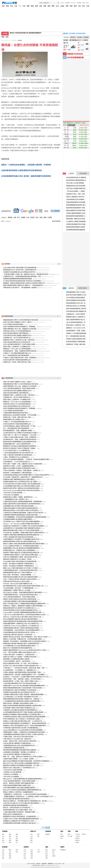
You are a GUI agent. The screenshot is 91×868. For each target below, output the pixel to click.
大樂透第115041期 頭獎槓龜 (12, 772)
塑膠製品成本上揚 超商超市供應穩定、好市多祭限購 (20, 415)
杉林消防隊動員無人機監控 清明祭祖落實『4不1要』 (20, 426)
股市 (63, 3)
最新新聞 (68, 288)
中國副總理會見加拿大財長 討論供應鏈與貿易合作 (19, 746)
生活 (57, 6)
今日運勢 (72, 34)
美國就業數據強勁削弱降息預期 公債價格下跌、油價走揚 (21, 699)
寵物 (17, 834)
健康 (45, 6)
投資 (46, 854)
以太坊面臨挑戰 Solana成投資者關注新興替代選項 (19, 646)
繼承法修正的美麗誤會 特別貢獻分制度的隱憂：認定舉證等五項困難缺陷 (26, 761)
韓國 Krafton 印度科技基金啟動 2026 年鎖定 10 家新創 (20, 568)
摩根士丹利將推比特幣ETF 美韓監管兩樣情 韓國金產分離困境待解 (24, 604)
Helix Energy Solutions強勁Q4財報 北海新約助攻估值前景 (21, 490)
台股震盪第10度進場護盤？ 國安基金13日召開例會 (19, 752)
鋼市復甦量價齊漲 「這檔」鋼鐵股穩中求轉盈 (18, 431)
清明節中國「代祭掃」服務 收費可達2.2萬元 (17, 362)
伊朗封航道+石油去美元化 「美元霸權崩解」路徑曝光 (20, 288)
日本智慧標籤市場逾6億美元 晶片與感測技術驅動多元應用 (22, 486)
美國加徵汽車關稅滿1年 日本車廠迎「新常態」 (18, 559)
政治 (12, 6)
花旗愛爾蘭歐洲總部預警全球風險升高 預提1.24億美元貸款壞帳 (23, 734)
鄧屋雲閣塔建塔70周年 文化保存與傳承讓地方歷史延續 (21, 320)
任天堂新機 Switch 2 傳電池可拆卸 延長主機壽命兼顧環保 (21, 522)
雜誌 (75, 6)
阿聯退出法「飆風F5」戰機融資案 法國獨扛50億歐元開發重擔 (23, 606)
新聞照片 (26, 847)
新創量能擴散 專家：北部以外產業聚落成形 (17, 444)
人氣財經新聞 (83, 173)
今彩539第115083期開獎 (11, 777)
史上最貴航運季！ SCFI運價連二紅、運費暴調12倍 (19, 670)
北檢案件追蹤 (81, 34)
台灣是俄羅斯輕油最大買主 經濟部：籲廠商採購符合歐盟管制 (26, 176)
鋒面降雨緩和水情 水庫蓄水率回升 (14, 419)
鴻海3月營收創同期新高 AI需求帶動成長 (78, 309)
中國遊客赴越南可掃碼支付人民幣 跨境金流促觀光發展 (20, 555)
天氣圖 (77, 842)
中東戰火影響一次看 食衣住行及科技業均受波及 (18, 737)
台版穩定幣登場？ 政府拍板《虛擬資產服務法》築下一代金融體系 (24, 675)
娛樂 (49, 6)
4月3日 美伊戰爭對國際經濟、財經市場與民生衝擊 (19, 781)
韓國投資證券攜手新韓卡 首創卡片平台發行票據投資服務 (21, 530)
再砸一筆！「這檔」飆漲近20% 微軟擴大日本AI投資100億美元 (23, 757)
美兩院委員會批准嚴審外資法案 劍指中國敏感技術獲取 (20, 577)
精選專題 (48, 834)
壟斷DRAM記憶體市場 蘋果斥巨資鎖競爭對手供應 (19, 468)
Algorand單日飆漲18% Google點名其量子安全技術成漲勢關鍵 (23, 730)
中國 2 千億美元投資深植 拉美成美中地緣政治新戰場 (20, 579)
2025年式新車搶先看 (75, 57)
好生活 (54, 850)
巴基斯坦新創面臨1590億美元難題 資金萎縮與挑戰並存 (21, 508)
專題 (7, 6)
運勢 (37, 6)
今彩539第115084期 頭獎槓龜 (75, 183)
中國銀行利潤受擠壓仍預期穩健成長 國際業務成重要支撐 (21, 535)
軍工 (19, 217)
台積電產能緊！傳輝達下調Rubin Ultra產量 (17, 590)
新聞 (3, 37)
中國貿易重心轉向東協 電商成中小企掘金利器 (18, 635)
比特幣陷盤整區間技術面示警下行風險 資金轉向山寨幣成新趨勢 (23, 712)
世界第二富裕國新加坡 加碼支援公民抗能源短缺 (18, 537)
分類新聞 (5, 831)
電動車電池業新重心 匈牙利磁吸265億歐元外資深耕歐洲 (21, 510)
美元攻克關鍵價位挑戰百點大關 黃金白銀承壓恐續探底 (20, 619)
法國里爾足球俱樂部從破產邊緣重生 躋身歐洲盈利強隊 (20, 515)
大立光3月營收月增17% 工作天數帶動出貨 (17, 451)
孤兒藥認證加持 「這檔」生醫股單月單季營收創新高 (20, 351)
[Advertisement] (32, 237)
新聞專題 (48, 831)
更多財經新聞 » (57, 221)
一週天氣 (77, 836)
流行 (17, 842)
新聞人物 (33, 831)
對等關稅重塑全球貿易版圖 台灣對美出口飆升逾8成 (19, 823)
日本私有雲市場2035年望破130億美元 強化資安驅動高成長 (22, 484)
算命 (61, 834)
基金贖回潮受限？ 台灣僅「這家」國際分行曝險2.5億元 (21, 681)
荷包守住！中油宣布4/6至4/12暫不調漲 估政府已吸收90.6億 (22, 617)
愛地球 (54, 856)
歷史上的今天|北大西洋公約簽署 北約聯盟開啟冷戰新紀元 (21, 763)
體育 (53, 6)
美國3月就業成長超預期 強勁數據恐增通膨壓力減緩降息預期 (22, 706)
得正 (37, 217)
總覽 (46, 850)
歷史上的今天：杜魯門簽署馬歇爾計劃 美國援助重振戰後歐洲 (23, 779)
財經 (20, 6)
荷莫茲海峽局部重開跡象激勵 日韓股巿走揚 (17, 785)
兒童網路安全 (51, 864)
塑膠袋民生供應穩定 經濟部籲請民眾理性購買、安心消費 (21, 765)
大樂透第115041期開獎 (11, 774)
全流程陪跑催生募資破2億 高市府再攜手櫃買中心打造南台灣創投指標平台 (27, 475)
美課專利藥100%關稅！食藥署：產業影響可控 (18, 497)
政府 (84, 6)
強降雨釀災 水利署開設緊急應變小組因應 (16, 659)
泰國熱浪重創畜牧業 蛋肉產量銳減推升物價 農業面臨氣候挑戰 (23, 621)
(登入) (88, 3)
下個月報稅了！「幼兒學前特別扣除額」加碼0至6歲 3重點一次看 (24, 668)
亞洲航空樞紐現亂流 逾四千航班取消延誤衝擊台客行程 (20, 610)
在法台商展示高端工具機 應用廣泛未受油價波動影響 (20, 268)
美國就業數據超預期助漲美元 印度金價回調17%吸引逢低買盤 (23, 688)
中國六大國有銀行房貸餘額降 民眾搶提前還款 (18, 455)
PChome (73, 3)
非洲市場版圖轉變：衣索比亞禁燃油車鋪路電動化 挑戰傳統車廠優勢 (25, 517)
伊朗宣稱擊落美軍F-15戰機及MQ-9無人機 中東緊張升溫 (21, 624)
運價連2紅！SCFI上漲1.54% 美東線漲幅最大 (17, 349)
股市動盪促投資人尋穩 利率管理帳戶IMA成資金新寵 (20, 690)
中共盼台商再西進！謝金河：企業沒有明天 (17, 661)
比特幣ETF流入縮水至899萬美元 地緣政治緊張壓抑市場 (21, 666)
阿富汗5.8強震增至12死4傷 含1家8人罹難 (78, 197)
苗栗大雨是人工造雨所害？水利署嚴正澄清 (17, 347)
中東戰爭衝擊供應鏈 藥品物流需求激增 (15, 413)
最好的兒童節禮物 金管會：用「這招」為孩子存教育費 (20, 663)
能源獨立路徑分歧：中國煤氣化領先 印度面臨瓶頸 (19, 550)
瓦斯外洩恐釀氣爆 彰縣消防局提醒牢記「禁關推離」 (20, 327)
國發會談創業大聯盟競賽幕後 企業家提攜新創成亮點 (20, 442)
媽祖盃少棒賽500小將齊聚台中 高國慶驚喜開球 (18, 792)
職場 (32, 6)
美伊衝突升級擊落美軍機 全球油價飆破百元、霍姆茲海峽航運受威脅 (25, 723)
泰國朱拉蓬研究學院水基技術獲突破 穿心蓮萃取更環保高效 (22, 504)
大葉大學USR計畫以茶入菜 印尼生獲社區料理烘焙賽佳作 (21, 803)
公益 (53, 854)
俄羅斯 (23, 217)
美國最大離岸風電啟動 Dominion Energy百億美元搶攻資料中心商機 (24, 650)
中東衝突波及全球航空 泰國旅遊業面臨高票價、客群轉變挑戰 (23, 502)
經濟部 (32, 217)
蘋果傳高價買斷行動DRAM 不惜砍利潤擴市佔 (18, 573)
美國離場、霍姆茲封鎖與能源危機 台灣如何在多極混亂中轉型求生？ (25, 283)
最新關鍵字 (63, 850)
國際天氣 (77, 840)
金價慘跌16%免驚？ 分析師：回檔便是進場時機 (18, 466)
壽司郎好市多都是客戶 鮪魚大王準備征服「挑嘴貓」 (20, 448)
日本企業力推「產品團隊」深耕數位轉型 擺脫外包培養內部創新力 (24, 533)
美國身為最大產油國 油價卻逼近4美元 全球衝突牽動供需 (21, 644)
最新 (3, 834)
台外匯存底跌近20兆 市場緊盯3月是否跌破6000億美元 (20, 433)
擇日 (61, 838)
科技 (24, 6)
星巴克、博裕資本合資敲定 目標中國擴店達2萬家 (19, 783)
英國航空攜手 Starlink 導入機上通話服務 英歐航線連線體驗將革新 (24, 686)
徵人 (64, 864)
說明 (83, 3)
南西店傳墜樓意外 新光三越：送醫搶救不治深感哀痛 (20, 329)
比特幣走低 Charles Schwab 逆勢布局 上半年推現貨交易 (21, 626)
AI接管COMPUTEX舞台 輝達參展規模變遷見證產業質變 (21, 819)
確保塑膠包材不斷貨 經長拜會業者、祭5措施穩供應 (19, 817)
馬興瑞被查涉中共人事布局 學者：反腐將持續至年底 (20, 270)
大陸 (88, 6)
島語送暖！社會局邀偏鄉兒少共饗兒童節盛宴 (17, 473)
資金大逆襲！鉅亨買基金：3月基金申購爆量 (17, 575)
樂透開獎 (86, 37)
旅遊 (71, 6)
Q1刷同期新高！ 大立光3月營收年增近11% (17, 462)
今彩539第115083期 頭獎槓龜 (13, 770)
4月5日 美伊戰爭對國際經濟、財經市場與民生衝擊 (19, 344)
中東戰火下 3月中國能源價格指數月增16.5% (17, 353)
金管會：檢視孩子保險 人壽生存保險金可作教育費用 (20, 741)
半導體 (49, 217)
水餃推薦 (67, 3)
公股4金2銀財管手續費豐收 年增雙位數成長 (17, 743)
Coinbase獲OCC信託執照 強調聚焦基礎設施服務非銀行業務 (22, 612)
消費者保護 (44, 864)
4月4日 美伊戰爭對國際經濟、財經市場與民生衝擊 (19, 597)
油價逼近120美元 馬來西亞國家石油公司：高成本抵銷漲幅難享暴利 (24, 726)
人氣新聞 (68, 174)
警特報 (84, 834)
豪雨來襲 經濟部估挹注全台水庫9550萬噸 (16, 581)
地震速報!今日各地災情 (75, 54)
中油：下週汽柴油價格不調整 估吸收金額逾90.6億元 (20, 652)
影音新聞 (5, 847)
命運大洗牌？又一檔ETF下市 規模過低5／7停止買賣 (20, 435)
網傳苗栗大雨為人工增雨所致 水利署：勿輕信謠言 (19, 340)
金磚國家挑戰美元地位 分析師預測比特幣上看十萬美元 (20, 482)
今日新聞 (19, 40)
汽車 (79, 6)
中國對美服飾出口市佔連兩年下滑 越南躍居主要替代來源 (21, 539)
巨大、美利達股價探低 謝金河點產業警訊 (78, 336)
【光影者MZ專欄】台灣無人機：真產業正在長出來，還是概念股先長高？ (26, 274)
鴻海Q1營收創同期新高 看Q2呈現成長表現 (17, 342)
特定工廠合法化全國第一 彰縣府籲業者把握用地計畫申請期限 (23, 592)
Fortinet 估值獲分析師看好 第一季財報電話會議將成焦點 (21, 546)
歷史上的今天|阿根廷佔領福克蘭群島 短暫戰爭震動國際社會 (22, 790)
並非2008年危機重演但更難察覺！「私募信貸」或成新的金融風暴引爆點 (26, 459)
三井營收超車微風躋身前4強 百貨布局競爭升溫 (18, 453)
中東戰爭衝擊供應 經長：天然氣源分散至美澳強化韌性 (20, 570)
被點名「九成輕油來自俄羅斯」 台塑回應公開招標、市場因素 (26, 165)
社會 (16, 6)
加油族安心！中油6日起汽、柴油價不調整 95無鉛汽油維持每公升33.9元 (26, 677)
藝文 (53, 852)
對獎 (69, 831)
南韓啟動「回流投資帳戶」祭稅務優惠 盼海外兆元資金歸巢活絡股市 (25, 641)
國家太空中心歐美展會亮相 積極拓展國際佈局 (18, 648)
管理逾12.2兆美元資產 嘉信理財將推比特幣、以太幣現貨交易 (23, 721)
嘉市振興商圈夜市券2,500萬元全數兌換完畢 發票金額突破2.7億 (23, 586)
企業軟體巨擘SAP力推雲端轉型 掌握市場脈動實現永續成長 (22, 528)
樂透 (69, 834)
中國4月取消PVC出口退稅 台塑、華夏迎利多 (17, 739)
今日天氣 (66, 37)
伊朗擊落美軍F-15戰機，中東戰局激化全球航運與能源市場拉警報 (24, 732)
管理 (46, 856)
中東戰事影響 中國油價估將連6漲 (14, 748)
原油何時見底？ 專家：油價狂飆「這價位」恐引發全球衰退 (22, 679)
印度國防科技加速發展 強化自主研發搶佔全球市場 (19, 272)
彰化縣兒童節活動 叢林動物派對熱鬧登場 (16, 799)
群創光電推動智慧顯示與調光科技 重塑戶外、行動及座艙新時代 (23, 285)
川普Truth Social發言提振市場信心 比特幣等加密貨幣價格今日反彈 (24, 615)
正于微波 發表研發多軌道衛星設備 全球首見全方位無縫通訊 (22, 281)
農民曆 (66, 34)
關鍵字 (62, 847)
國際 (28, 6)
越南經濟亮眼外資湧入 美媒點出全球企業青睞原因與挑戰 (21, 488)
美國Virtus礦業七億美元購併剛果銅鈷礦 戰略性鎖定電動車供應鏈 (24, 544)
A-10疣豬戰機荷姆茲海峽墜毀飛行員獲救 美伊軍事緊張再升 (22, 701)
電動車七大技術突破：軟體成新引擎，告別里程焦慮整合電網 (22, 639)
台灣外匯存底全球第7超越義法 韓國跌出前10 (17, 335)
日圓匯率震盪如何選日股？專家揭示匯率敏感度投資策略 (21, 628)
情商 (17, 836)
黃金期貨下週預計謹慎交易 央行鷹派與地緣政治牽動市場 (21, 553)
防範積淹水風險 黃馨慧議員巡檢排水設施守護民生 (19, 479)
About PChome (58, 864)
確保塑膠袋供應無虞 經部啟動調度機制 (15, 805)
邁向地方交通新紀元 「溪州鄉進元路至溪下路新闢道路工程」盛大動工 (25, 801)
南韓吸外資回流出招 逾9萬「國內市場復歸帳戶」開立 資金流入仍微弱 (25, 637)
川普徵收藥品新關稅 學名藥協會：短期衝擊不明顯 (19, 812)
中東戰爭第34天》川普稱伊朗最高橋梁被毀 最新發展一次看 (22, 276)
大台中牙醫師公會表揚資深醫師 (75, 298)
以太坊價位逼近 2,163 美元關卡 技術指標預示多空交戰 (20, 697)
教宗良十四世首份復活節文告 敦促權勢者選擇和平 (26, 33)
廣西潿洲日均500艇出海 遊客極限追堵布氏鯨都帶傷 (20, 446)
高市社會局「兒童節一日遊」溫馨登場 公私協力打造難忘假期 (23, 464)
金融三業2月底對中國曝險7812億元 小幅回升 (17, 322)
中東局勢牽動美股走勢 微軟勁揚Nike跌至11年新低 (19, 632)
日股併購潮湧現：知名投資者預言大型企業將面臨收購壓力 (22, 630)
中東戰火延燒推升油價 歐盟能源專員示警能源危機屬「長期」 (23, 672)
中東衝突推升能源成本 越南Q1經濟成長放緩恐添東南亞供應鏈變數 (24, 717)
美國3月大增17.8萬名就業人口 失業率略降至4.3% (19, 768)
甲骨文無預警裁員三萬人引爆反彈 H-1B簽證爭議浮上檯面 (21, 719)
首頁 (3, 6)
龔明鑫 (10, 217)
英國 (41, 217)
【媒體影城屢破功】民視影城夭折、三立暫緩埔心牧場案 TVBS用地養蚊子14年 (28, 797)
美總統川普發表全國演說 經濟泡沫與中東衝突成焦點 (20, 599)
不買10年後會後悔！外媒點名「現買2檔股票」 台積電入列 (22, 471)
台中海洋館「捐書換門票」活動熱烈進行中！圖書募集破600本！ (24, 477)
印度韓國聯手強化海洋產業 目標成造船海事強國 (18, 506)
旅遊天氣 (77, 838)
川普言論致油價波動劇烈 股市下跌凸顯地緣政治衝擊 (20, 683)
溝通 (45, 217)
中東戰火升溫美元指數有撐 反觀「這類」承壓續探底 (20, 358)
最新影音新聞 (83, 288)
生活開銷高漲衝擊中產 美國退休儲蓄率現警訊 (18, 519)
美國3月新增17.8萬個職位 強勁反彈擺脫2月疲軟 (18, 703)
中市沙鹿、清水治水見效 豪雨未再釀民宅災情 (18, 584)
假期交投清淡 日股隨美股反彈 (13, 814)
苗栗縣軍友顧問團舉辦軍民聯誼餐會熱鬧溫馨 (17, 279)
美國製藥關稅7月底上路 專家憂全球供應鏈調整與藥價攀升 (22, 548)
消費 (67, 6)
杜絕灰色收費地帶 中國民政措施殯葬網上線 (17, 360)
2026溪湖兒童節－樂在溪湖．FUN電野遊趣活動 (18, 588)
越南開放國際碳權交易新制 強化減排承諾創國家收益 (20, 541)
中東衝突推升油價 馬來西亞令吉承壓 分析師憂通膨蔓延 (21, 728)
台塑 (15, 217)
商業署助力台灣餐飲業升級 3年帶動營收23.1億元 (19, 821)
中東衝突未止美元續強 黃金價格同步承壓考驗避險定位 (20, 710)
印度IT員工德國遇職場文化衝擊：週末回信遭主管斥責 (20, 557)
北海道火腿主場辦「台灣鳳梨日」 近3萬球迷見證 (19, 655)
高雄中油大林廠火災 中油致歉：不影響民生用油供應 (20, 657)
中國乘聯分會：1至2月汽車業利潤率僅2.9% (17, 338)
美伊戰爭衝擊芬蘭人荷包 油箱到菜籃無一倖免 (18, 810)
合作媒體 (79, 3)
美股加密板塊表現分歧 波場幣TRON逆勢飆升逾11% (20, 608)
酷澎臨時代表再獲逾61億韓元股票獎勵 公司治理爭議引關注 (22, 714)
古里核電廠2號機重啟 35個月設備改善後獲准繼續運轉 (20, 601)
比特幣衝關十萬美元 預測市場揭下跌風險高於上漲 (19, 708)
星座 (41, 6)
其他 (17, 852)
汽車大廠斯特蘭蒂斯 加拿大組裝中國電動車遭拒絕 (19, 788)
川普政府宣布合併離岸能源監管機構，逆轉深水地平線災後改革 (23, 513)
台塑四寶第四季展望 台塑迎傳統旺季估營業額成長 (22, 170)
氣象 (77, 831)
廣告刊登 (38, 864)
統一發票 (70, 836)
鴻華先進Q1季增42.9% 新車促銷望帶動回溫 (17, 331)
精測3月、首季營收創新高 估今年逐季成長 (17, 808)
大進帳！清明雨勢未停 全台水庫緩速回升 (16, 457)
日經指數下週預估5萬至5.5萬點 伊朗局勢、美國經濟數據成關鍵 (23, 695)
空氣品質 (73, 37)
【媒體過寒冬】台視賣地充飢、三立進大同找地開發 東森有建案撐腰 (25, 794)
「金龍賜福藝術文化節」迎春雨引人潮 (15, 499)
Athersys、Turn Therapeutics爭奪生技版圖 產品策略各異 (21, 524)
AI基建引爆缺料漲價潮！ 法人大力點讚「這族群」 (19, 759)
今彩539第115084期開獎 (11, 495)
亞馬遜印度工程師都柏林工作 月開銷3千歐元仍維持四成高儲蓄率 (24, 526)
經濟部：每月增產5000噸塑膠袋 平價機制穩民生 (18, 564)
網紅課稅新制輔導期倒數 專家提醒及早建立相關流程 (20, 750)
